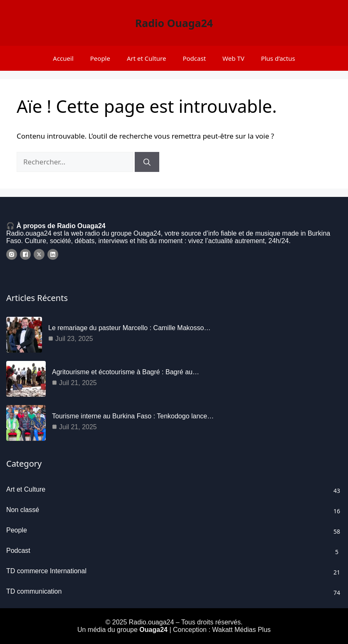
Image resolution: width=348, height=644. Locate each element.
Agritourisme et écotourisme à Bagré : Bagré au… (126, 372)
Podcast (194, 58)
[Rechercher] (147, 162)
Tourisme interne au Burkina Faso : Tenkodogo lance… (133, 416)
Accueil (63, 58)
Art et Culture (147, 58)
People (100, 58)
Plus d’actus (278, 58)
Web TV (233, 58)
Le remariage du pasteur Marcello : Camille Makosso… (129, 328)
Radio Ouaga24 (174, 23)
